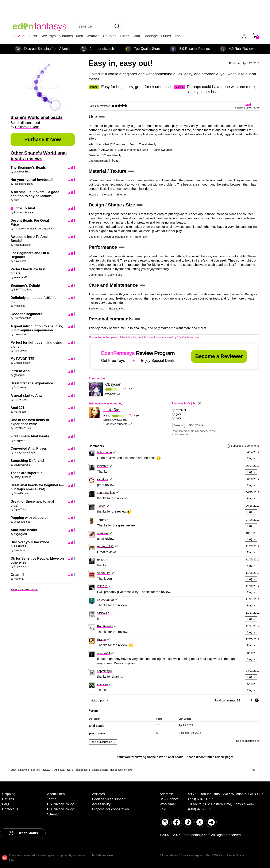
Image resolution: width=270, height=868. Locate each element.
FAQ (5, 804)
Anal (136, 36)
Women (93, 36)
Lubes (166, 36)
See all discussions (248, 741)
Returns (8, 799)
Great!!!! (17, 575)
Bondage (151, 36)
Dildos (124, 36)
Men (80, 36)
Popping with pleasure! (29, 518)
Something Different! (27, 461)
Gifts (33, 36)
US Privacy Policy (60, 804)
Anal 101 (18, 408)
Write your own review (24, 589)
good (179, 414)
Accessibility (101, 804)
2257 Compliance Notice (228, 855)
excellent (181, 410)
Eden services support (109, 799)
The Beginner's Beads (28, 167)
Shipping (9, 794)
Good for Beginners (26, 314)
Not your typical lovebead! (32, 180)
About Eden (56, 794)
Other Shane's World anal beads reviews (39, 156)
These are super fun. (27, 473)
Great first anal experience (32, 383)
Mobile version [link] (103, 855)
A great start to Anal (27, 395)
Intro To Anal (25, 208)
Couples (110, 36)
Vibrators (66, 36)
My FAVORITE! (22, 359)
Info (177, 36)
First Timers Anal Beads (30, 436)
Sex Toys (48, 36)
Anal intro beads (24, 530)
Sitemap (53, 814)
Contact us (10, 809)
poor (178, 418)
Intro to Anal (20, 371)
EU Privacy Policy (60, 809)
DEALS (19, 36)
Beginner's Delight (25, 285)
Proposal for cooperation (111, 809)
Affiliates (99, 794)
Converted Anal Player (28, 448)
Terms (52, 799)
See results (196, 425)
